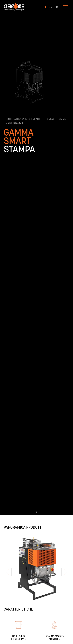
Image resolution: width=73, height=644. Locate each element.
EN (51, 7)
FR (56, 7)
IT (45, 7)
